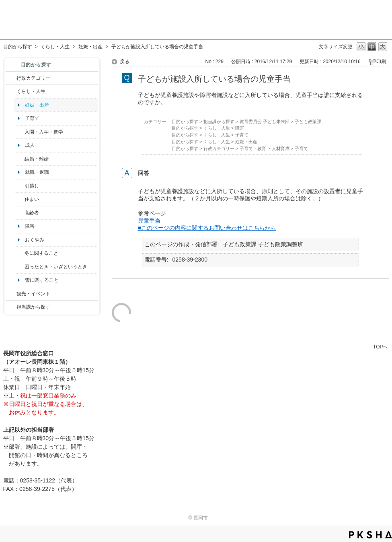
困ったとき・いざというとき (56, 267)
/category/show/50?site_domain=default (19, 132)
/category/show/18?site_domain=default (11, 294)
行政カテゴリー (33, 78)
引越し (32, 186)
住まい (32, 199)
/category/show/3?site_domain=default (11, 78)
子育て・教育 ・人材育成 (265, 148)
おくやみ (35, 240)
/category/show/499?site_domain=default (19, 253)
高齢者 (32, 213)
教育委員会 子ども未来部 (265, 122)
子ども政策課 (308, 122)
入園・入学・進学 (44, 132)
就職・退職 (37, 172)
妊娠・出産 (90, 47)
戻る (125, 62)
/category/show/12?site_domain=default (11, 91)
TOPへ (380, 347)
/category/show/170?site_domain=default (19, 199)
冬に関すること (41, 253)
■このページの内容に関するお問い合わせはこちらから (207, 228)
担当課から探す (33, 307)
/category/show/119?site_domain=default (19, 186)
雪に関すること (42, 280)
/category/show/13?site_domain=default (19, 213)
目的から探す (18, 47)
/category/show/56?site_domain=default (19, 159)
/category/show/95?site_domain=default (19, 267)
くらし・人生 (55, 47)
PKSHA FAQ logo (370, 535)
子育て (32, 118)
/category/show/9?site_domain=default (11, 307)
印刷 (381, 62)
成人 (30, 145)
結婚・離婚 (37, 159)
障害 (30, 226)
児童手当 (149, 221)
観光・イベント (33, 294)
